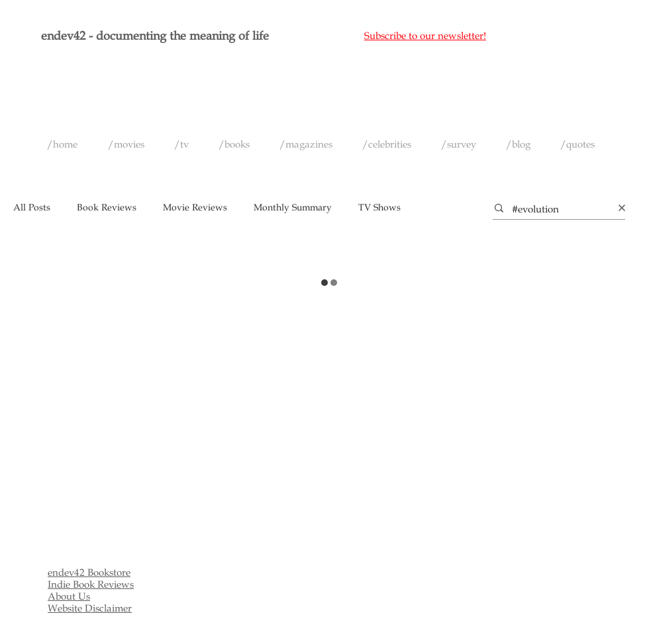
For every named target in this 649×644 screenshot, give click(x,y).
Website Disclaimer (90, 608)
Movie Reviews (195, 207)
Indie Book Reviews (91, 584)
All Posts (32, 207)
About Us (69, 596)
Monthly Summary (293, 207)
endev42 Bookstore (89, 573)
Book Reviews (107, 207)
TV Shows (379, 207)
